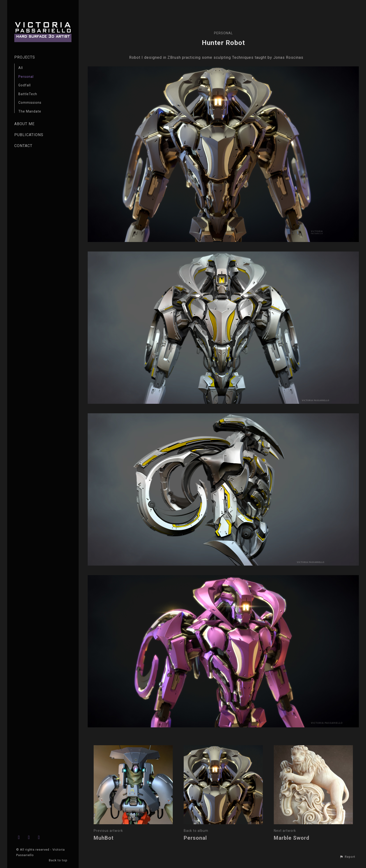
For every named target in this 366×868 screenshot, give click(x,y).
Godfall (25, 85)
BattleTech (28, 94)
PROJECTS (25, 57)
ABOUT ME (24, 124)
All (21, 68)
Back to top (59, 860)
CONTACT (23, 146)
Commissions (30, 103)
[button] (347, 857)
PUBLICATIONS (29, 135)
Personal (26, 77)
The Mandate (30, 111)
